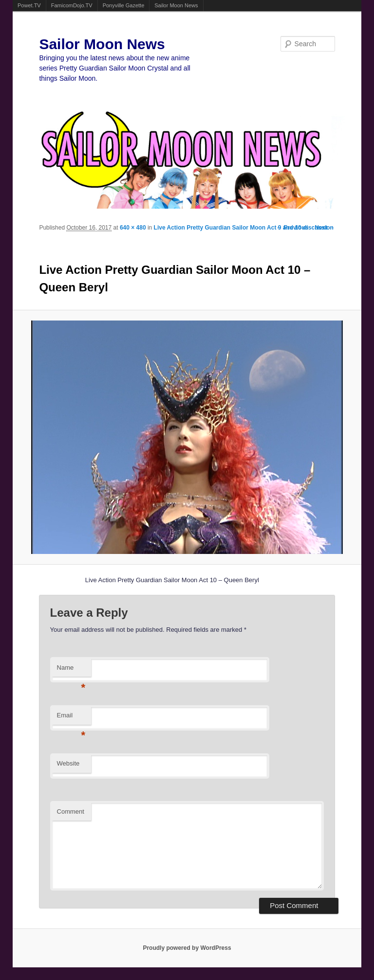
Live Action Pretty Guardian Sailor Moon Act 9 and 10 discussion (244, 228)
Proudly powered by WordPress (187, 948)
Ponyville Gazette (124, 5)
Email (71, 718)
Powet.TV (29, 5)
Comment (71, 811)
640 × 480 (133, 228)
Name (71, 670)
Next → (325, 228)
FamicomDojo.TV (72, 5)
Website (68, 763)
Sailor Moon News (176, 5)
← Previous (292, 228)
